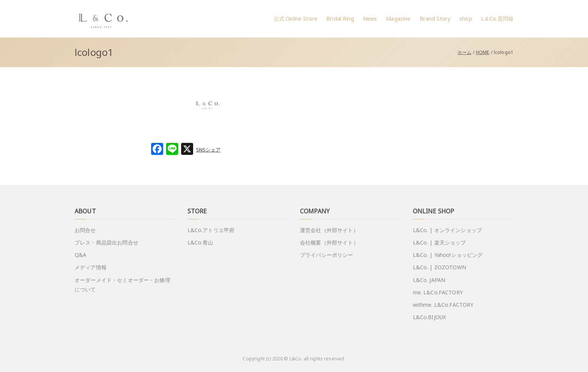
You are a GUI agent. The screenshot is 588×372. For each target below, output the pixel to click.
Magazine (398, 19)
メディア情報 (91, 267)
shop (466, 19)
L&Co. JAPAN (429, 280)
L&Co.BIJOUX (430, 317)
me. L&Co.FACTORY (438, 292)
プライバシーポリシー (327, 255)
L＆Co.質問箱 (497, 19)
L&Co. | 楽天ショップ (439, 242)
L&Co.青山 (200, 242)
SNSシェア (208, 150)
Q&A (80, 255)
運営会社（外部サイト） (329, 230)
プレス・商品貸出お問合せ (106, 242)
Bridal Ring (340, 19)
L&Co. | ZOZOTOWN (439, 267)
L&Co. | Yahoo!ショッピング (448, 255)
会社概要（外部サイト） (329, 242)
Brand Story (435, 19)
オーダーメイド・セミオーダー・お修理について (122, 285)
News (370, 19)
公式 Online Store (295, 19)
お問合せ (85, 230)
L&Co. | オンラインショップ (448, 230)
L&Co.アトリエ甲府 (211, 230)
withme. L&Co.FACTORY (443, 305)
